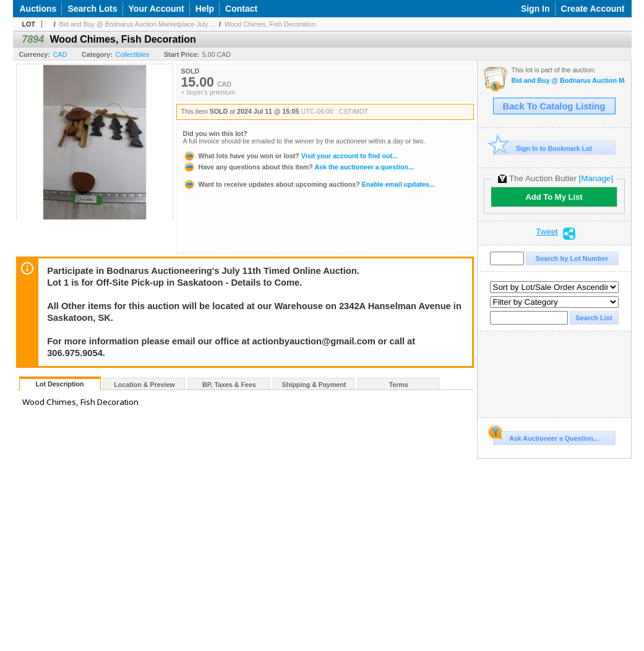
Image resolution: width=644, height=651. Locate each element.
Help (205, 9)
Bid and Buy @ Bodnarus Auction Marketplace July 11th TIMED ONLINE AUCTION (568, 81)
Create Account (593, 9)
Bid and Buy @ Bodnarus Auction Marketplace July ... (138, 24)
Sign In (535, 9)
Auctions (38, 9)
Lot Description (59, 384)
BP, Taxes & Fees (229, 385)
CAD (60, 54)
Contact (241, 9)
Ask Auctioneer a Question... (546, 436)
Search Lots (92, 9)
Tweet (547, 232)
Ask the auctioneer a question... (298, 167)
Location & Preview (144, 385)
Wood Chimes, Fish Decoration (270, 24)
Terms (399, 385)
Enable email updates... (309, 184)
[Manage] (596, 178)
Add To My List (554, 197)
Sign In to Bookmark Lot (543, 148)
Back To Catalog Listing (554, 106)
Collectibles (133, 54)
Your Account (157, 9)
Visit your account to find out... (290, 156)
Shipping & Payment (314, 385)
